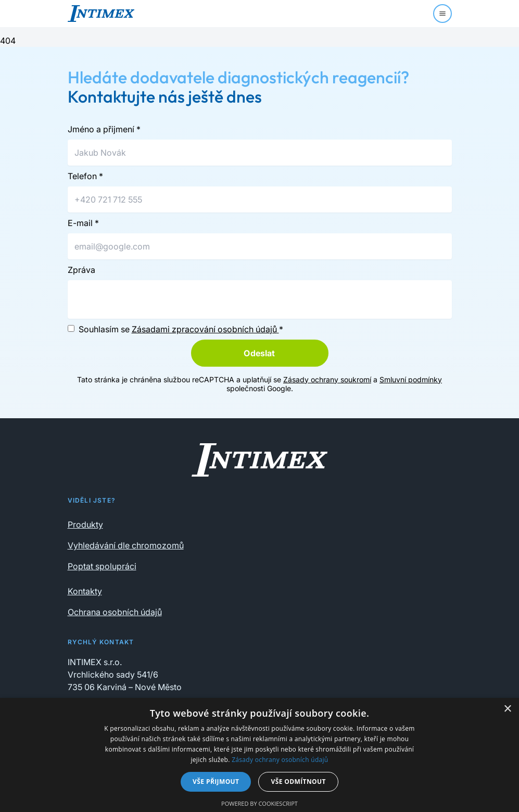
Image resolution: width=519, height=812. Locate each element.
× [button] (507, 709)
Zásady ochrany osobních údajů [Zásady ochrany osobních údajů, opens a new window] (280, 760)
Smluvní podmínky (411, 379)
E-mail (83, 223)
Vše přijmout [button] (216, 782)
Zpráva (81, 270)
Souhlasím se (181, 329)
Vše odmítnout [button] (298, 782)
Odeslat (259, 353)
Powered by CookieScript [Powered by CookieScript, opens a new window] (259, 803)
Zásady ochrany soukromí (327, 379)
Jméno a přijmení (104, 129)
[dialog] (259, 755)
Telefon (85, 176)
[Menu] (442, 14)
